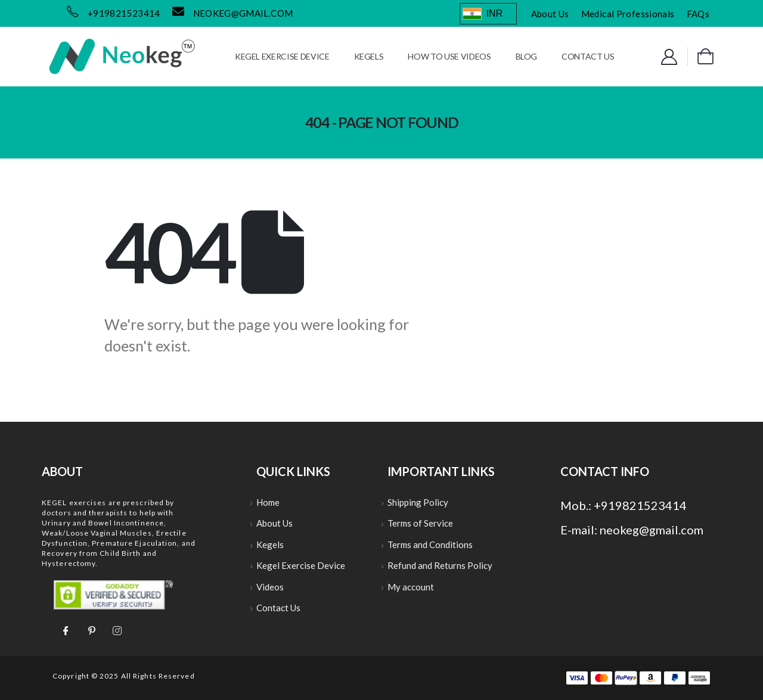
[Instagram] (117, 630)
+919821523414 (124, 13)
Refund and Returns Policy (440, 568)
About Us (550, 14)
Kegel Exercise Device (282, 56)
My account (411, 590)
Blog (527, 56)
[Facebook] (66, 630)
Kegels (369, 56)
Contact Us (588, 56)
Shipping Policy (418, 503)
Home (268, 503)
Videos (270, 590)
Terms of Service (420, 525)
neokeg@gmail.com (243, 13)
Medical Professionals (628, 14)
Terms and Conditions (430, 546)
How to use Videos (449, 56)
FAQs (698, 14)
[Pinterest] (91, 630)
